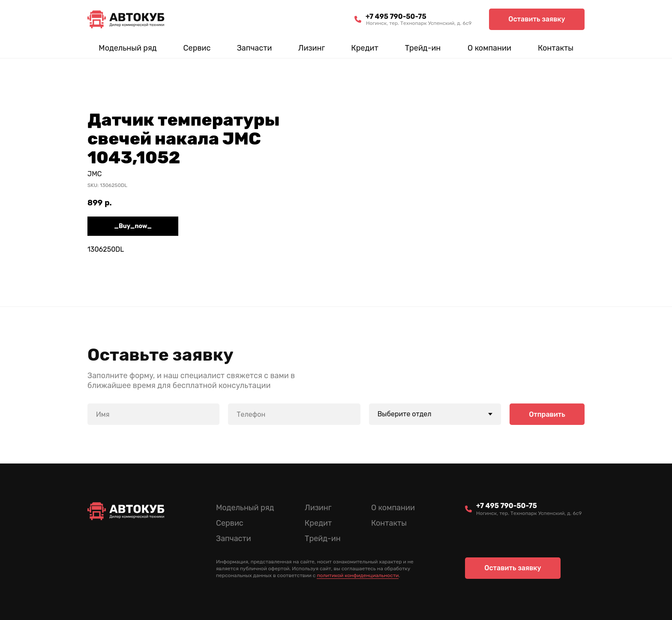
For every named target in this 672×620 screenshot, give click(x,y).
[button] (537, 19)
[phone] (294, 414)
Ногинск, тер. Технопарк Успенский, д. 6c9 (419, 23)
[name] (153, 414)
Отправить (547, 414)
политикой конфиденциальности (358, 575)
